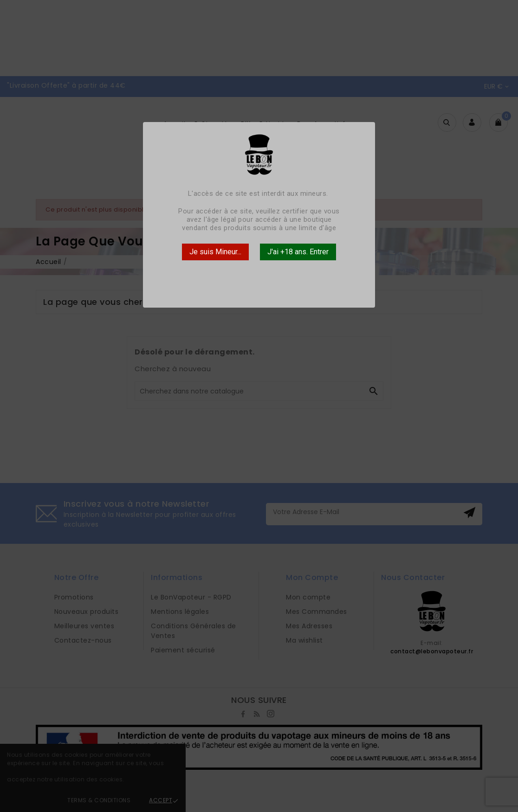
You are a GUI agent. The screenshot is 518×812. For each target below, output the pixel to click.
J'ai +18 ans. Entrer (298, 252)
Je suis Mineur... (215, 252)
